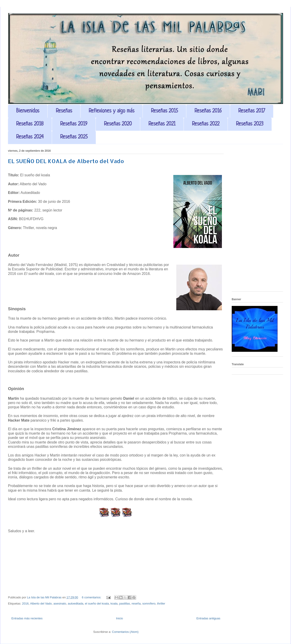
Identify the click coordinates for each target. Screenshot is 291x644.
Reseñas (64, 111)
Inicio (120, 618)
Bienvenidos (28, 111)
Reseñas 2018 (30, 124)
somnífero (149, 604)
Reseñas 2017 (252, 111)
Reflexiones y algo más (112, 111)
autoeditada (75, 604)
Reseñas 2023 (250, 124)
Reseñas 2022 (206, 124)
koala (114, 604)
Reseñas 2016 (208, 111)
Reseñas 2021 (162, 124)
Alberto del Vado (41, 604)
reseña (136, 604)
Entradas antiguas (208, 618)
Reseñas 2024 (30, 137)
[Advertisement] (257, 219)
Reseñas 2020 (118, 124)
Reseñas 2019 (74, 124)
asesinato (60, 604)
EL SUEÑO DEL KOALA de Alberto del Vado (66, 161)
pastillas (125, 604)
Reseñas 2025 (74, 137)
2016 (25, 604)
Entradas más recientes (27, 618)
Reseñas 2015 (164, 111)
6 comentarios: (92, 597)
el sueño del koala (97, 604)
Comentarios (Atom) (125, 632)
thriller (161, 604)
